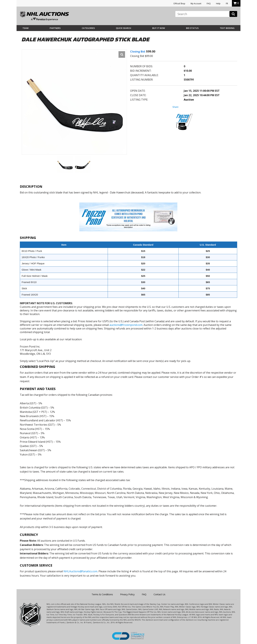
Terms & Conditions (102, 594)
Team (25, 28)
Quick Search (124, 28)
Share (175, 107)
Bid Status (192, 28)
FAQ (209, 4)
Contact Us (159, 594)
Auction (189, 100)
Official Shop (179, 4)
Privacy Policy (127, 594)
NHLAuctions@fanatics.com (80, 571)
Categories (88, 28)
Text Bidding (227, 28)
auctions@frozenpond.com (126, 325)
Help (218, 4)
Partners (55, 28)
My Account (196, 4)
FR (227, 4)
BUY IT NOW (159, 28)
